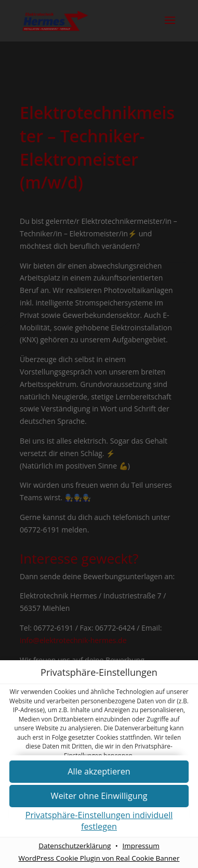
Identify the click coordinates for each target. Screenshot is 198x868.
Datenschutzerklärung (75, 846)
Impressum (141, 846)
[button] (99, 797)
